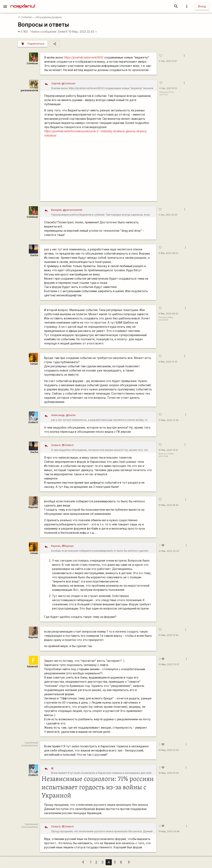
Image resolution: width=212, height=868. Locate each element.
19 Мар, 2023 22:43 (83, 32)
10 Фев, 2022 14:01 (168, 450)
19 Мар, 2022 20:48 (169, 832)
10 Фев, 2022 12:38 (168, 420)
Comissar (32, 63)
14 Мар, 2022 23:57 (169, 664)
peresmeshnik (29, 90)
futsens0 (33, 666)
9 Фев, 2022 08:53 (168, 253)
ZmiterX (63, 32)
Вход (202, 6)
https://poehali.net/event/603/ (84, 57)
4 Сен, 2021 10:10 (168, 88)
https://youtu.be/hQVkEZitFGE (99, 171)
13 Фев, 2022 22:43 (169, 551)
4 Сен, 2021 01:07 (168, 61)
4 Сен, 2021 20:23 (168, 215)
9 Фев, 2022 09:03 (168, 314)
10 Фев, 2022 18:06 (168, 505)
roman (34, 364)
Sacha (34, 255)
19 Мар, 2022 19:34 (169, 773)
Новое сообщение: (44, 32)
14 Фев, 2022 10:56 (168, 635)
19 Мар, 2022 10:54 (169, 750)
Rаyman (33, 507)
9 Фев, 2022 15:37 (168, 362)
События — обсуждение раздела (40, 17)
